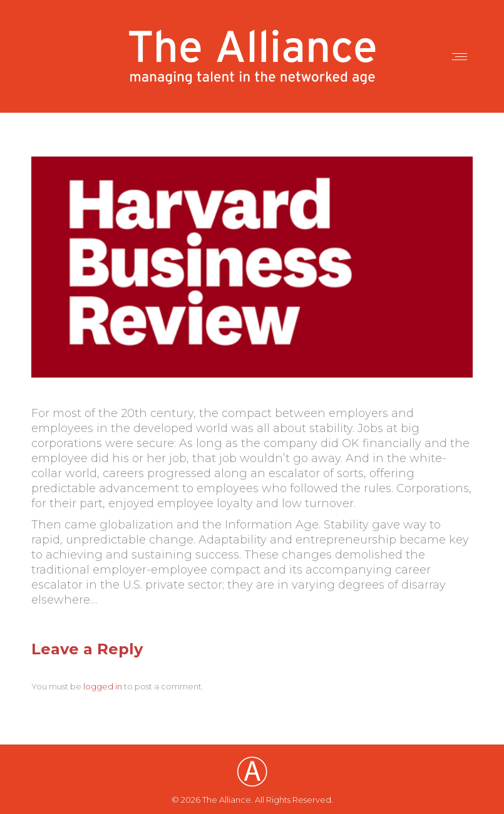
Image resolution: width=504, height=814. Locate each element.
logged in (103, 686)
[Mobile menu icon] (460, 57)
